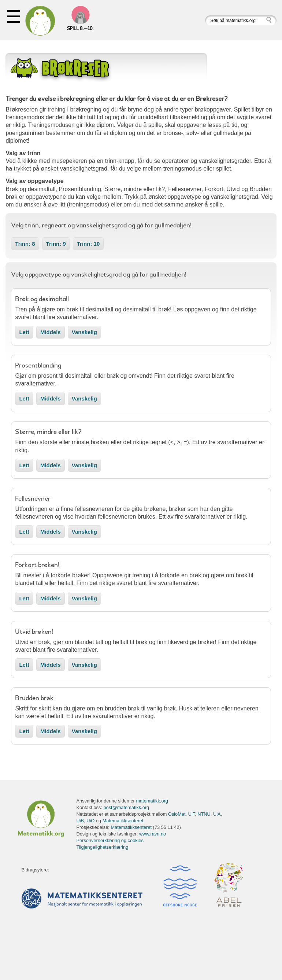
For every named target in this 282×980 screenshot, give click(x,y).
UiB (80, 821)
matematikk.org (152, 801)
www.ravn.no (153, 834)
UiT (192, 814)
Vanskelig (84, 332)
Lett (24, 332)
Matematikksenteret (123, 821)
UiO (90, 821)
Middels (51, 332)
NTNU (204, 814)
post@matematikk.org (126, 807)
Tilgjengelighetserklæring (103, 847)
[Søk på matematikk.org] (235, 20)
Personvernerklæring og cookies (110, 840)
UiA (217, 814)
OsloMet (177, 814)
